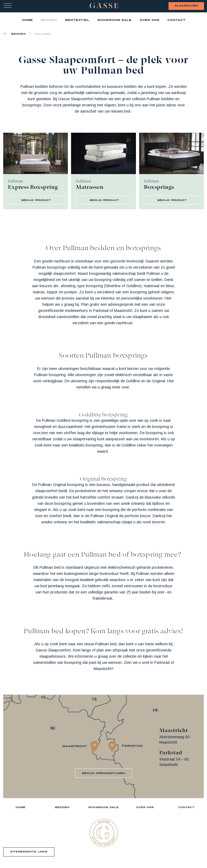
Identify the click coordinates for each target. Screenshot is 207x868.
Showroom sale (103, 807)
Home (21, 807)
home (27, 20)
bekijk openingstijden (104, 773)
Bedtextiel (77, 20)
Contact (176, 20)
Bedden (49, 20)
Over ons (150, 20)
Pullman (43, 34)
